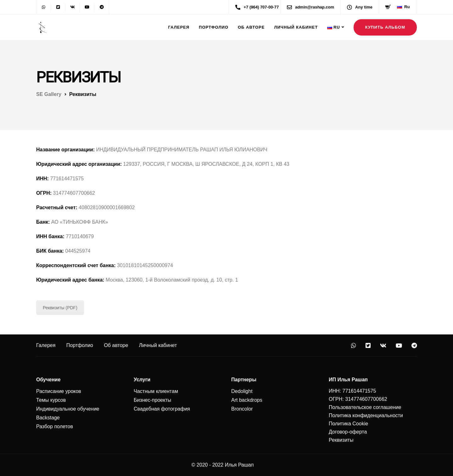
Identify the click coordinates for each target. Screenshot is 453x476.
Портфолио (214, 27)
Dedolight (242, 391)
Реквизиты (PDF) (60, 308)
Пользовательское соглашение (365, 407)
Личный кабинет (296, 27)
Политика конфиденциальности (366, 415)
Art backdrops (247, 400)
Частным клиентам (156, 391)
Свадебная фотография (162, 409)
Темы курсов (51, 400)
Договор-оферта (348, 432)
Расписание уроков (59, 391)
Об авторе (251, 27)
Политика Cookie (348, 424)
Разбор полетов (55, 426)
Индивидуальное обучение (68, 409)
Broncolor (242, 409)
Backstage (48, 418)
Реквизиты (341, 440)
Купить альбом (385, 27)
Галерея (179, 27)
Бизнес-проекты (152, 400)
